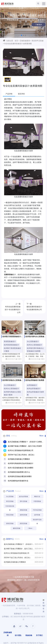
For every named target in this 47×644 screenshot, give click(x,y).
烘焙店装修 (10, 523)
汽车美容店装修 (10, 507)
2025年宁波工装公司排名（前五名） (22, 455)
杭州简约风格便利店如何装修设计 (21, 463)
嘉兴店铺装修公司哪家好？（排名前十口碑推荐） (19, 545)
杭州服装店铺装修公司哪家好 (19, 459)
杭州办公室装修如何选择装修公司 (21, 450)
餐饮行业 (37, 497)
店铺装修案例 (25, 41)
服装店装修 (17, 528)
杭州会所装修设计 (34, 389)
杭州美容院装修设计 (12, 345)
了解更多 (35, 25)
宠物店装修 (23, 510)
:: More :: (30, 528)
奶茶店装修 (23, 523)
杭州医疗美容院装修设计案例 (12, 350)
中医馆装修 (37, 501)
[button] (22, 35)
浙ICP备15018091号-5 (19, 643)
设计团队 (18, 635)
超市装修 (37, 515)
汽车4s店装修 (37, 510)
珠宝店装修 (10, 501)
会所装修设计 (32, 385)
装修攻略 (29, 635)
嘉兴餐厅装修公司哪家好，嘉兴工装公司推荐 (25, 446)
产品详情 (9, 94)
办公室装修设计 (33, 341)
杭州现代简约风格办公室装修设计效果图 (35, 350)
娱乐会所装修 (23, 497)
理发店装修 (10, 515)
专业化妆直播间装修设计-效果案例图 (18, 44)
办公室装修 (10, 497)
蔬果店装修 (23, 515)
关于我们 (39, 635)
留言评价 (21, 94)
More (41, 436)
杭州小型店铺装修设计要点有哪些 (21, 468)
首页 (16, 41)
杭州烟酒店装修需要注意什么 (19, 472)
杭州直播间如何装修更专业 (18, 481)
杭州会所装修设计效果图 (35, 393)
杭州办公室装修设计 (35, 345)
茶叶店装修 (23, 501)
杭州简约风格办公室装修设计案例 (12, 393)
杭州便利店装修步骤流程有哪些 (20, 476)
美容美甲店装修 (38, 41)
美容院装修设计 (10, 341)
